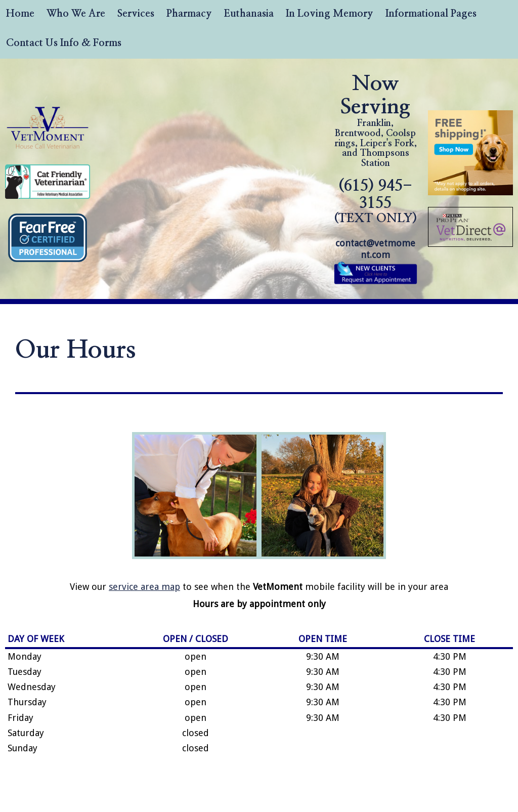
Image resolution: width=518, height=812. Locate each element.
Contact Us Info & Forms (64, 43)
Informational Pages (431, 14)
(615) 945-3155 (376, 202)
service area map (144, 587)
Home (20, 14)
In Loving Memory (330, 14)
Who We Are (76, 14)
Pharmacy (189, 14)
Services (136, 14)
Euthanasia (249, 14)
